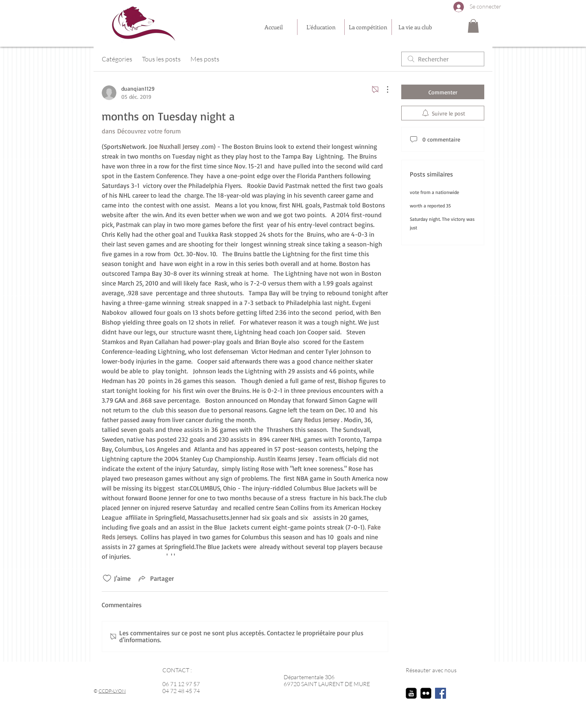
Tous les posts (161, 59)
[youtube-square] (411, 693)
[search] (443, 59)
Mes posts (205, 59)
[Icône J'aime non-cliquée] (107, 578)
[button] (473, 26)
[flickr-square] (426, 693)
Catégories (117, 59)
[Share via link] (155, 578)
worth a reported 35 (430, 206)
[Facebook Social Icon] (441, 693)
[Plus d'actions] (383, 89)
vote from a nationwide (434, 192)
